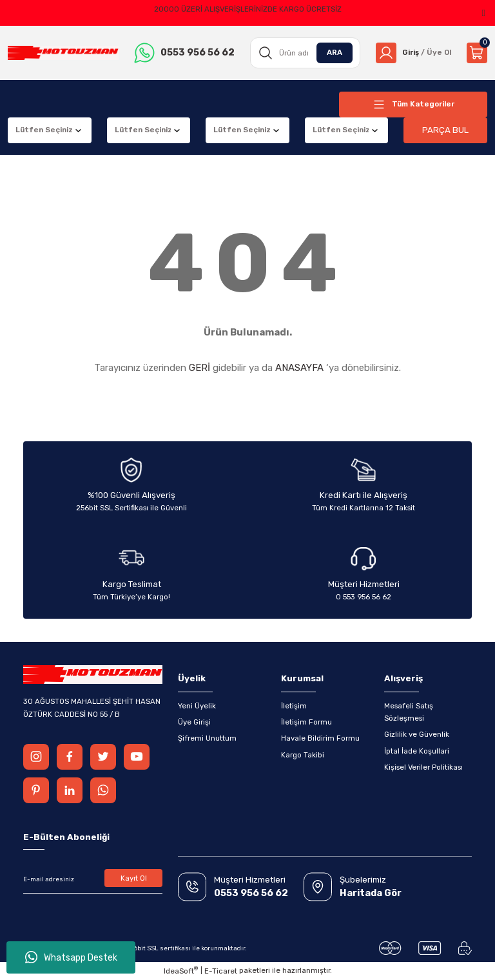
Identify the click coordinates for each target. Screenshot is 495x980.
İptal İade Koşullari (417, 751)
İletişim (294, 706)
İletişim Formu (306, 722)
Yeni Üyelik (197, 706)
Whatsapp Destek (71, 957)
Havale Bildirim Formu (320, 738)
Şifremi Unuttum (207, 738)
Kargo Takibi (303, 755)
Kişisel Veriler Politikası (423, 767)
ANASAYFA (299, 368)
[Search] (306, 53)
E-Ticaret (221, 971)
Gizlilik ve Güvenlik (417, 734)
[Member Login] (413, 53)
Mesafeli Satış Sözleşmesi (409, 712)
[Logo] (63, 53)
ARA (335, 52)
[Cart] (477, 53)
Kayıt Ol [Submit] (134, 878)
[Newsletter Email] (93, 879)
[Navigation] (413, 105)
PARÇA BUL (445, 130)
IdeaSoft (181, 971)
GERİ (199, 368)
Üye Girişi (194, 722)
